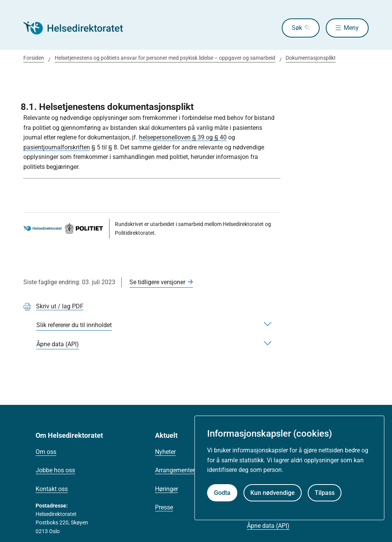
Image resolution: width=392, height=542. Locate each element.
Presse (164, 507)
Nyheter (165, 452)
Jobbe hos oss (55, 470)
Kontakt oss (52, 489)
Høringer (167, 489)
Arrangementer (175, 470)
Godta (222, 493)
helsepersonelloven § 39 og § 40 (183, 137)
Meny (351, 28)
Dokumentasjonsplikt (311, 58)
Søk (297, 28)
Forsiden (34, 58)
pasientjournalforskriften (57, 147)
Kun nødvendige (273, 493)
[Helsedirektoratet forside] (78, 28)
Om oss (46, 452)
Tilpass (325, 493)
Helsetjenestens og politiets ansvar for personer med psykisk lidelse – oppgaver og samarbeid (165, 58)
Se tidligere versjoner (157, 282)
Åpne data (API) (268, 526)
